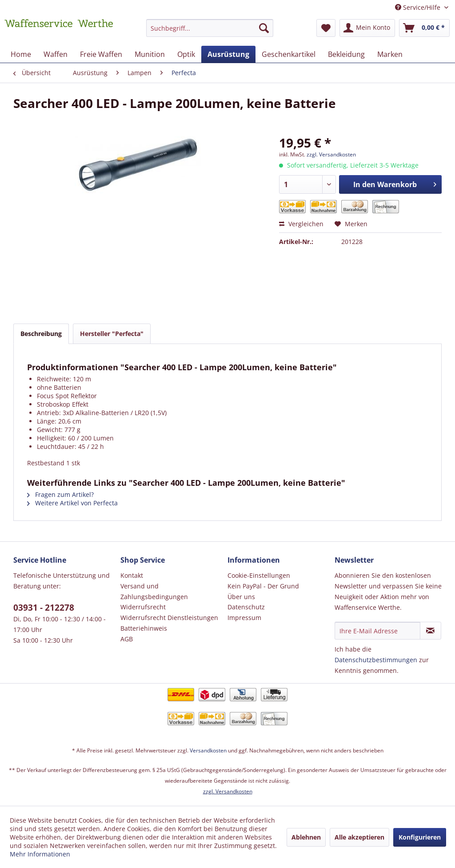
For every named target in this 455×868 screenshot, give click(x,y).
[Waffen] (56, 54)
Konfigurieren (420, 837)
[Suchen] (264, 28)
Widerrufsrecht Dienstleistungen (169, 618)
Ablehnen (306, 837)
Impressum (244, 618)
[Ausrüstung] (228, 54)
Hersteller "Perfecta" (112, 334)
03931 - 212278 (44, 608)
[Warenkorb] (424, 28)
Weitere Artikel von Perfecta (72, 503)
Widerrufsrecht (143, 607)
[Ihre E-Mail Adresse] (377, 631)
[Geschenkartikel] (289, 54)
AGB (127, 639)
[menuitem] (210, 32)
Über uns (241, 597)
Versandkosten (208, 750)
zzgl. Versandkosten (331, 154)
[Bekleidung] (346, 54)
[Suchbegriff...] (210, 28)
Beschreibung (41, 334)
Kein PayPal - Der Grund (263, 586)
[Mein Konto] (367, 28)
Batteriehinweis (144, 628)
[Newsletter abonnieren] (431, 631)
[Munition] (150, 54)
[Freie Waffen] (101, 54)
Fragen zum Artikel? (60, 494)
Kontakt (132, 575)
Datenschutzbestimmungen (376, 660)
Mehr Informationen (40, 854)
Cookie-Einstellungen (259, 575)
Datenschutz (246, 607)
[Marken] (390, 54)
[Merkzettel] (326, 28)
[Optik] (186, 54)
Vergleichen (301, 224)
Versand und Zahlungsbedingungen (154, 591)
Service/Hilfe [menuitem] (419, 7)
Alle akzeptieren (359, 837)
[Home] (21, 54)
